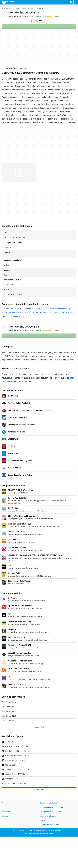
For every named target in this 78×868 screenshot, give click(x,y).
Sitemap (5, 816)
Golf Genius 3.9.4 (9, 711)
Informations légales (48, 816)
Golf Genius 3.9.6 (9, 702)
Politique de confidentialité (50, 812)
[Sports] (24, 8)
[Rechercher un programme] (71, 2)
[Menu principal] (76, 2)
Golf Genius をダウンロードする (56, 313)
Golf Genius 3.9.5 (9, 707)
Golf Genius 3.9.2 (9, 716)
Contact (5, 807)
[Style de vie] (16, 8)
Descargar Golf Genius (11, 316)
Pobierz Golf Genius (32, 309)
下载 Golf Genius (32, 313)
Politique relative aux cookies (51, 807)
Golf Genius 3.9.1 (9, 721)
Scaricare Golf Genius (11, 309)
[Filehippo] (8, 2)
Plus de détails (39, 727)
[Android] (8, 8)
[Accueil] (3, 8)
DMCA (43, 820)
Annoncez (6, 812)
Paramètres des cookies (50, 825)
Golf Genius (24, 13)
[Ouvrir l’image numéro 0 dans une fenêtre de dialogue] (19, 173)
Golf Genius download (11, 313)
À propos (5, 803)
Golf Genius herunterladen (55, 309)
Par (22, 16)
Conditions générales (48, 803)
